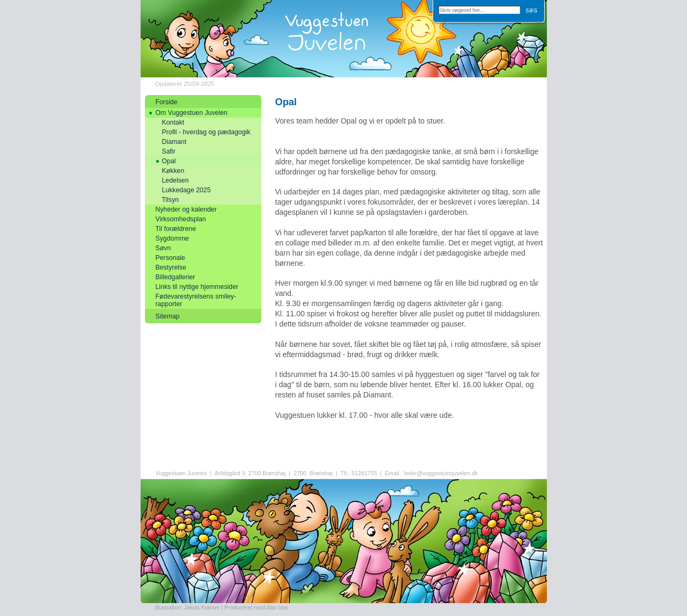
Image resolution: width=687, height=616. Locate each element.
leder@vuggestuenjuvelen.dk (441, 473)
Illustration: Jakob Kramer (188, 607)
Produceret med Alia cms (256, 607)
